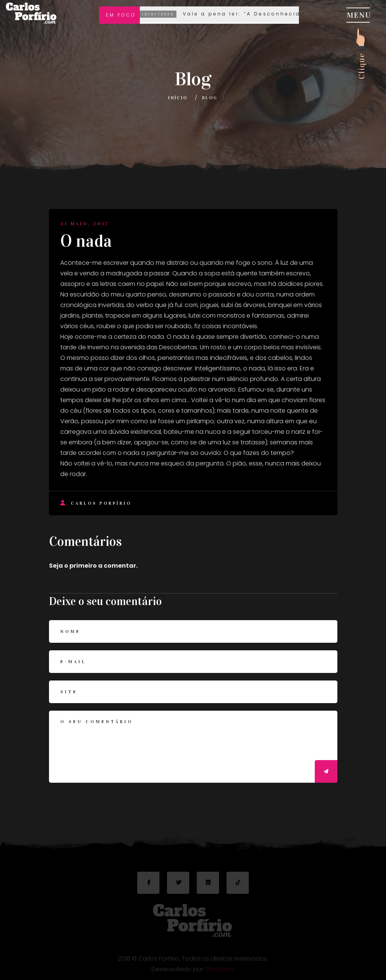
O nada (86, 241)
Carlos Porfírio (96, 503)
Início (178, 98)
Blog (210, 98)
